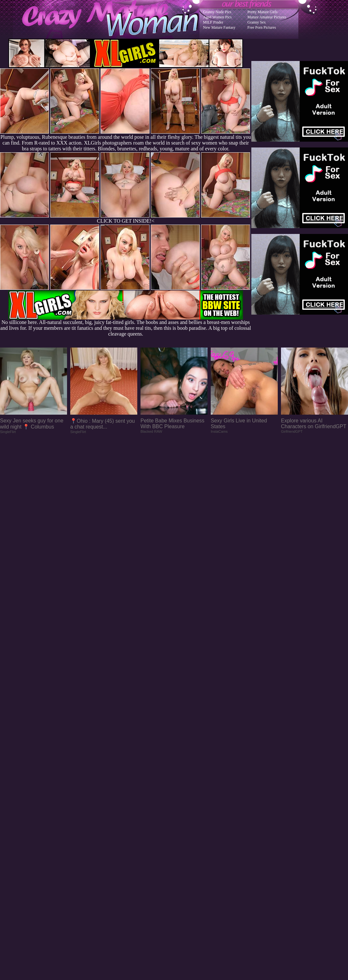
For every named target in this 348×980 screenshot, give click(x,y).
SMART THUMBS (185, 854)
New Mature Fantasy (219, 27)
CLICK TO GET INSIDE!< (126, 221)
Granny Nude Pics (217, 12)
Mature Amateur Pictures (267, 17)
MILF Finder (213, 22)
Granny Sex (257, 22)
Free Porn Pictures (262, 27)
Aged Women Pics (217, 17)
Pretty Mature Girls (262, 12)
